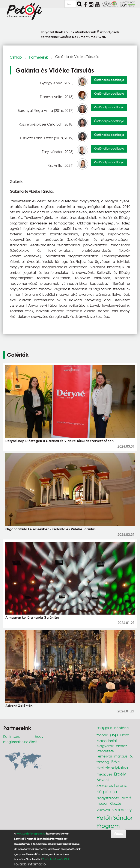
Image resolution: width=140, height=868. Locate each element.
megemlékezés (109, 803)
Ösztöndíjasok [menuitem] (108, 32)
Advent (103, 780)
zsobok (102, 735)
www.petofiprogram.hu (31, 834)
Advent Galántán (19, 706)
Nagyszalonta (108, 798)
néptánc (121, 728)
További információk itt (56, 859)
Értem (118, 834)
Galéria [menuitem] (65, 37)
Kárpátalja (107, 792)
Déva (125, 735)
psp (114, 734)
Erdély (120, 774)
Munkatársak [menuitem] (86, 32)
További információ (30, 864)
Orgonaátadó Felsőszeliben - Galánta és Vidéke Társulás (50, 529)
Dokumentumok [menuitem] (85, 37)
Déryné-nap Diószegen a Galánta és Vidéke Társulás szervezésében (59, 441)
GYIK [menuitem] (102, 37)
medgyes (104, 774)
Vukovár (103, 810)
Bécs (116, 762)
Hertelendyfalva (112, 768)
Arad (126, 798)
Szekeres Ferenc (112, 785)
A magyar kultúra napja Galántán (32, 617)
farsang (103, 762)
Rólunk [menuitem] (69, 32)
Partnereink (38, 57)
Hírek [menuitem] (59, 32)
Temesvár (104, 756)
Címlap (16, 57)
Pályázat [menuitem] (47, 32)
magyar (104, 728)
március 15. (123, 756)
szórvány (122, 810)
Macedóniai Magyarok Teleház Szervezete (112, 746)
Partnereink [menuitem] (50, 37)
